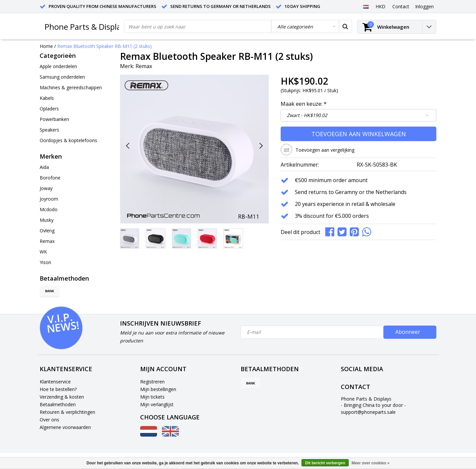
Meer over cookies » (370, 463)
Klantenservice (55, 382)
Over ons (49, 420)
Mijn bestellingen (158, 389)
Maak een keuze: (304, 104)
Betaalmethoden (58, 404)
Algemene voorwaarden (65, 427)
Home (46, 46)
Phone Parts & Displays (87, 27)
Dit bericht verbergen (325, 463)
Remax (144, 66)
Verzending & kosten (62, 397)
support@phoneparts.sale (368, 412)
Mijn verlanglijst (157, 404)
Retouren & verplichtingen (67, 412)
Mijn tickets (152, 397)
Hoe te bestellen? (58, 389)
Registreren (152, 382)
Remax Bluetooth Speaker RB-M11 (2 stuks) (104, 46)
